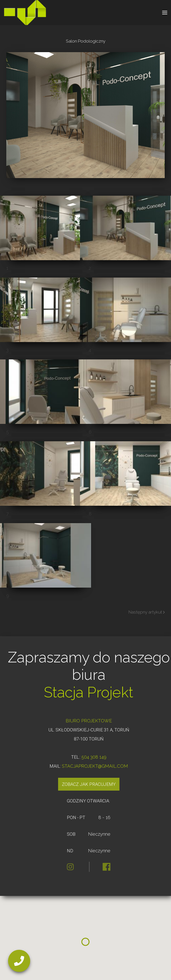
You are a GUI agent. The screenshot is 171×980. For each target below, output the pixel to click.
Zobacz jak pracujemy (89, 784)
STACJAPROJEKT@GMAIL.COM (95, 766)
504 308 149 (94, 757)
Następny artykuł (147, 612)
